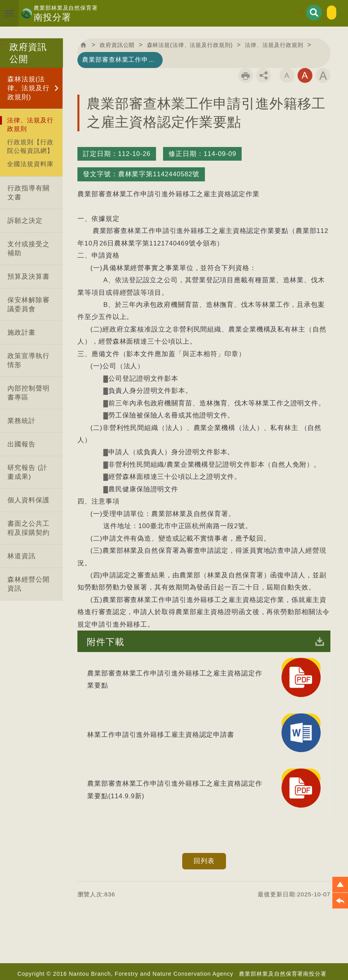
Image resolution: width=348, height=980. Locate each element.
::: (283, 11)
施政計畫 (22, 332)
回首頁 (85, 45)
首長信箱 (138, 938)
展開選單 (13, 13)
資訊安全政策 (205, 958)
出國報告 (22, 444)
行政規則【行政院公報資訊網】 (30, 146)
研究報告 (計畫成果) (27, 472)
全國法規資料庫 (30, 164)
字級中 (305, 76)
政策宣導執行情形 (28, 360)
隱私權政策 (248, 958)
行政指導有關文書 (28, 193)
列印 (246, 76)
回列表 (204, 796)
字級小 (287, 76)
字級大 (323, 76)
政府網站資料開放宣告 (302, 958)
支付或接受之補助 (28, 249)
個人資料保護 (28, 500)
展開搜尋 (294, 12)
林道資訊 (22, 556)
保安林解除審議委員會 (28, 305)
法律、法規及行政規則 (30, 124)
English (321, 12)
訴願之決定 (25, 221)
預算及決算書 (28, 277)
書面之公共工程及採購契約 (28, 528)
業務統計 (22, 421)
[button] (340, 885)
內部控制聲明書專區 (28, 393)
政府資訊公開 (125, 45)
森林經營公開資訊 (28, 584)
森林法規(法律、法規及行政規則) (28, 88)
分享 (264, 76)
